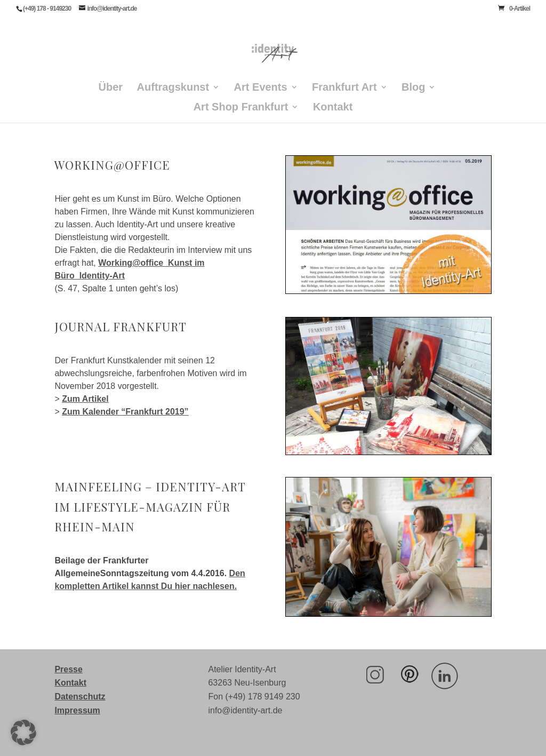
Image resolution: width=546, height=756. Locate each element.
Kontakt (333, 108)
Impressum (77, 710)
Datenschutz (80, 697)
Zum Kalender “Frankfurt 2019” (125, 412)
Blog (413, 88)
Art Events (261, 88)
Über (111, 88)
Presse (69, 669)
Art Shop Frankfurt (241, 108)
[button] (23, 733)
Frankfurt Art (344, 88)
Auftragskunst (173, 88)
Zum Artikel (85, 399)
